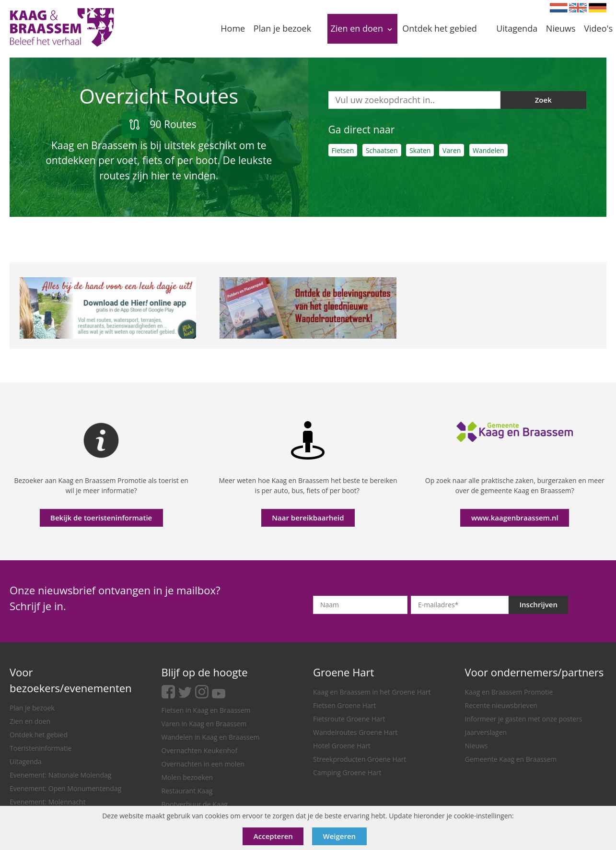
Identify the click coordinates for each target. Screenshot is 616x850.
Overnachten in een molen (203, 764)
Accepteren (273, 836)
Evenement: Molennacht (47, 802)
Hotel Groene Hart (342, 746)
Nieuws (477, 746)
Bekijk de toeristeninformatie (101, 518)
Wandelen (488, 150)
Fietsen (343, 150)
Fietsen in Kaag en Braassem (206, 710)
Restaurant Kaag (187, 791)
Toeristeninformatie (41, 748)
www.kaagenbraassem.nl (515, 518)
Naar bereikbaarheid (308, 518)
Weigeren (340, 836)
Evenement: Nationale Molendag (60, 775)
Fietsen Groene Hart (344, 705)
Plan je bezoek (32, 708)
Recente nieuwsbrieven (501, 705)
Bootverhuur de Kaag (195, 804)
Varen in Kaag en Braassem (204, 724)
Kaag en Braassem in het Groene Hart (372, 692)
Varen (452, 150)
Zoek (543, 100)
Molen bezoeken (187, 777)
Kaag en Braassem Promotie (509, 692)
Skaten (420, 150)
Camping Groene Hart (347, 773)
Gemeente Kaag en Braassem (511, 759)
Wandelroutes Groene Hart (355, 732)
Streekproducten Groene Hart (360, 759)
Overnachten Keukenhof (200, 750)
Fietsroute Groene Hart (349, 719)
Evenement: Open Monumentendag (65, 788)
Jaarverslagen (486, 732)
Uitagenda (26, 761)
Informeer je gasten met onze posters (524, 719)
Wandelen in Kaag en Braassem (211, 737)
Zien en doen (30, 721)
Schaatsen (382, 150)
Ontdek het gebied (39, 735)
